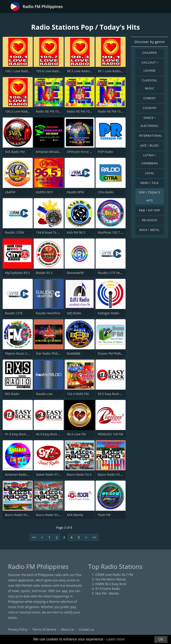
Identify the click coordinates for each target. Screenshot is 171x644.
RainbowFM (75, 273)
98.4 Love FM (76, 434)
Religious (150, 220)
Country (150, 108)
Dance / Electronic (150, 122)
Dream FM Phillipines (113, 353)
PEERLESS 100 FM (110, 434)
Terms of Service (44, 629)
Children (150, 53)
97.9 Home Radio (108, 589)
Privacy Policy (18, 629)
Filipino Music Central (20, 353)
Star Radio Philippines (52, 353)
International (151, 136)
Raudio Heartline (48, 313)
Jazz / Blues (150, 145)
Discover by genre (150, 42)
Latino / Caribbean (150, 159)
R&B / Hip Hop (150, 210)
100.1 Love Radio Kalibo (22, 71)
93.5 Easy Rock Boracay (115, 394)
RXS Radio (12, 394)
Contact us (86, 629)
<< (34, 538)
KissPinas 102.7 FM (111, 232)
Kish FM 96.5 (76, 232)
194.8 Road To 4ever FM (53, 232)
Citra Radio (106, 192)
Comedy (150, 98)
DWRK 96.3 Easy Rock (111, 584)
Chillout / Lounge (150, 67)
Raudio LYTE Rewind (112, 273)
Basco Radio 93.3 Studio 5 (116, 474)
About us (67, 629)
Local (150, 173)
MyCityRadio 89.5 (17, 273)
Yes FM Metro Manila (110, 579)
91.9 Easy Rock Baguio (21, 434)
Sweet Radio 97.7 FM (51, 474)
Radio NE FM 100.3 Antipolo (56, 111)
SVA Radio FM (15, 152)
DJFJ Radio (74, 313)
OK (161, 639)
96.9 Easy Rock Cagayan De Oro (59, 434)
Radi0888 (74, 353)
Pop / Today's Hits (150, 196)
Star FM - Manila (107, 593)
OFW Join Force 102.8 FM (85, 152)
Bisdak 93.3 (44, 273)
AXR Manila (75, 515)
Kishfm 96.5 (44, 192)
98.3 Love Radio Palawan (85, 71)
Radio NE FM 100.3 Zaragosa (118, 111)
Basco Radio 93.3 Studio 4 (24, 515)
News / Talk (150, 183)
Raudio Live (44, 394)
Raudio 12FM (14, 232)
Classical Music (150, 84)
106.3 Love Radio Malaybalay (26, 111)
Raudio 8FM (75, 192)
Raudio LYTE (14, 313)
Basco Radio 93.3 (79, 474)
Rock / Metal (150, 230)
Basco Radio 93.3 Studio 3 (55, 515)
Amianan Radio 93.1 (19, 474)
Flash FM (104, 515)
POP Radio (105, 152)
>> (94, 538)
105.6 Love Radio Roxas (53, 71)
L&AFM (10, 192)
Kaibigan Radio (109, 313)
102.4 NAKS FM (78, 394)
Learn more (116, 639)
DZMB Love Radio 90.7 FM (114, 575)
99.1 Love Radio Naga (113, 71)
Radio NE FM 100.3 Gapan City (89, 111)
